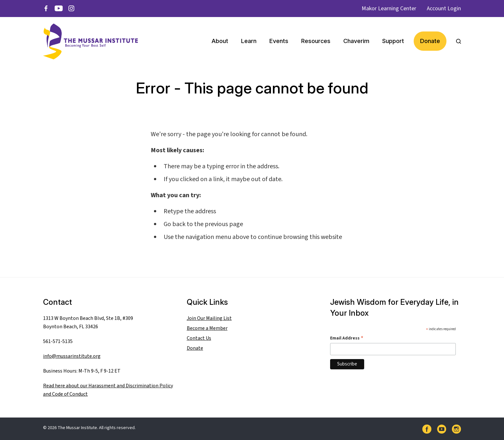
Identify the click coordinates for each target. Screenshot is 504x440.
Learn (249, 41)
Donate (430, 41)
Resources (316, 41)
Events (279, 41)
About (220, 41)
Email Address (347, 338)
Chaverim (356, 41)
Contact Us (199, 338)
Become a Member (207, 328)
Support (393, 41)
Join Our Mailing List (209, 318)
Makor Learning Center (389, 9)
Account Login (444, 9)
